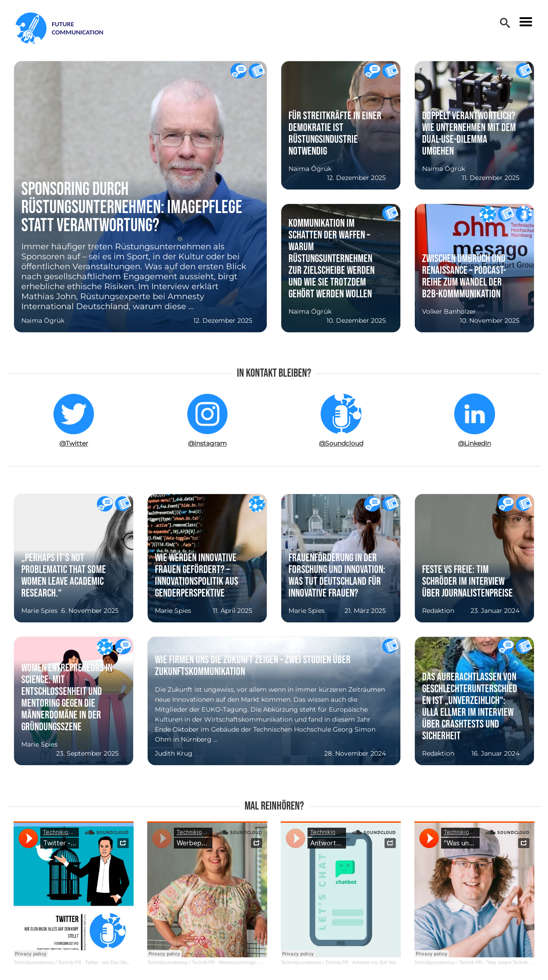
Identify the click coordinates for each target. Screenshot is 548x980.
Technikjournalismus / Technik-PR (47, 963)
